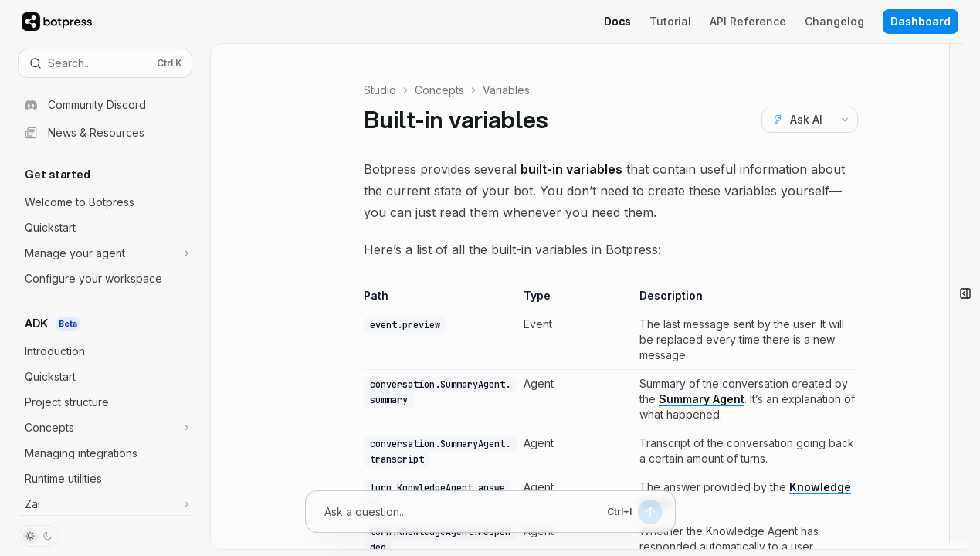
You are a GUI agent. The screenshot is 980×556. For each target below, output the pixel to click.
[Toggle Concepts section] (105, 428)
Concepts (439, 90)
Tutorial (670, 21)
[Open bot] (965, 293)
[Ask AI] (797, 120)
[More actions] (845, 120)
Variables (506, 90)
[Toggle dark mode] (39, 536)
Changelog (834, 21)
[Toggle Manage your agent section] (105, 253)
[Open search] (105, 63)
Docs (617, 21)
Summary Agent (701, 399)
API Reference (748, 21)
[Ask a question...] (463, 512)
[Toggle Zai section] (105, 504)
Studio (380, 90)
